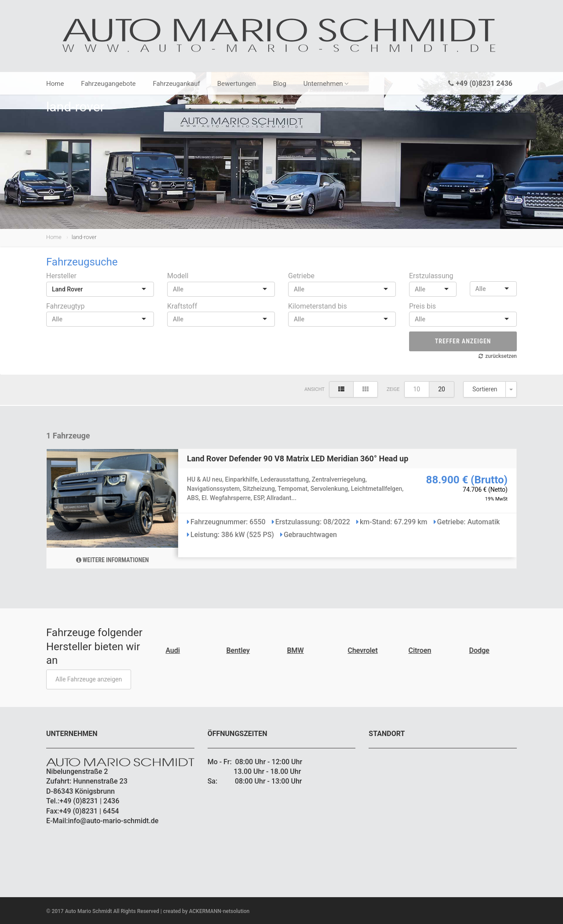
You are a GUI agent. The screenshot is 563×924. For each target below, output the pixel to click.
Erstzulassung (431, 276)
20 (442, 389)
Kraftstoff (182, 306)
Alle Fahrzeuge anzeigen (89, 679)
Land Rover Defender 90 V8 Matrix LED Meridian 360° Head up (298, 458)
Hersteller (61, 276)
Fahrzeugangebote (108, 84)
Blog (280, 84)
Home (55, 84)
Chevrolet (364, 650)
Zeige (393, 389)
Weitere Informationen (113, 560)
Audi (174, 650)
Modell (178, 276)
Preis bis (422, 306)
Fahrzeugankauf (177, 84)
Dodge (481, 650)
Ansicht (314, 389)
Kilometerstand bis (318, 306)
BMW (297, 650)
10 (417, 389)
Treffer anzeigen (463, 341)
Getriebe (301, 276)
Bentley (239, 650)
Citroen (421, 650)
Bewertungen (237, 84)
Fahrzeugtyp (65, 306)
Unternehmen (326, 84)
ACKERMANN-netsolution (219, 911)
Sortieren (485, 389)
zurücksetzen (501, 356)
